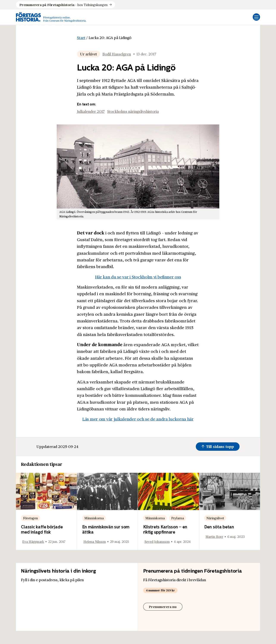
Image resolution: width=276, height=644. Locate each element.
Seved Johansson (157, 541)
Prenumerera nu (163, 607)
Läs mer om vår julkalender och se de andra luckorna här (138, 419)
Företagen (31, 518)
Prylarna (178, 518)
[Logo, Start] (51, 17)
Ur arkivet (89, 54)
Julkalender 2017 (91, 111)
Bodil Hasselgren (117, 54)
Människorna (94, 518)
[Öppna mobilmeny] (256, 17)
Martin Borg (214, 536)
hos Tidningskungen (63, 5)
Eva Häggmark (33, 541)
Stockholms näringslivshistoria (133, 111)
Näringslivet (215, 518)
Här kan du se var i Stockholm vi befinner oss (138, 277)
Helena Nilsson (95, 541)
